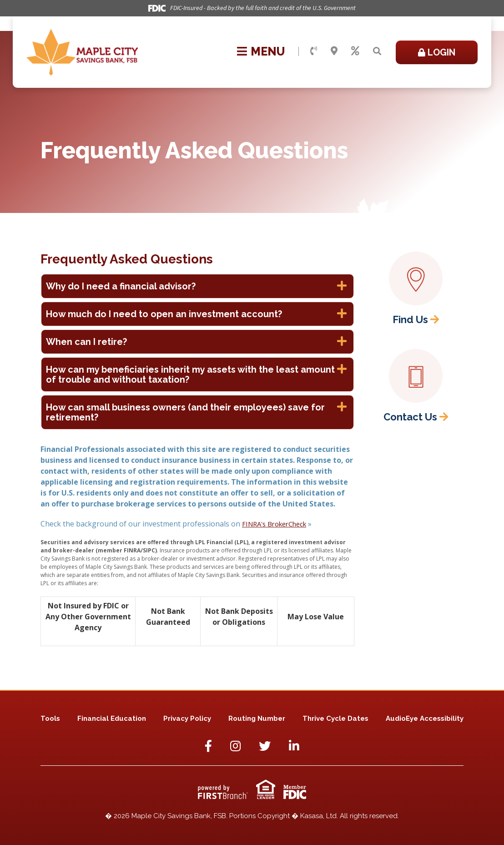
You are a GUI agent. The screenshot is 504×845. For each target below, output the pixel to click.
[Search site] (377, 51)
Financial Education (112, 719)
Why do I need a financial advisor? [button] (121, 286)
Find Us (410, 319)
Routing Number (257, 719)
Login (441, 52)
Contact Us (314, 51)
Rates (355, 51)
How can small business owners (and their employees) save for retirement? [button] (185, 412)
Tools (50, 719)
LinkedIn (294, 746)
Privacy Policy (187, 719)
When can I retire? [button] (86, 342)
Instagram (235, 746)
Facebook (208, 746)
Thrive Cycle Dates (335, 719)
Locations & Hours (334, 51)
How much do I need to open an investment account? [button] (164, 314)
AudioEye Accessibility (425, 719)
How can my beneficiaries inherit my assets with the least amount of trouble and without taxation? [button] (190, 374)
